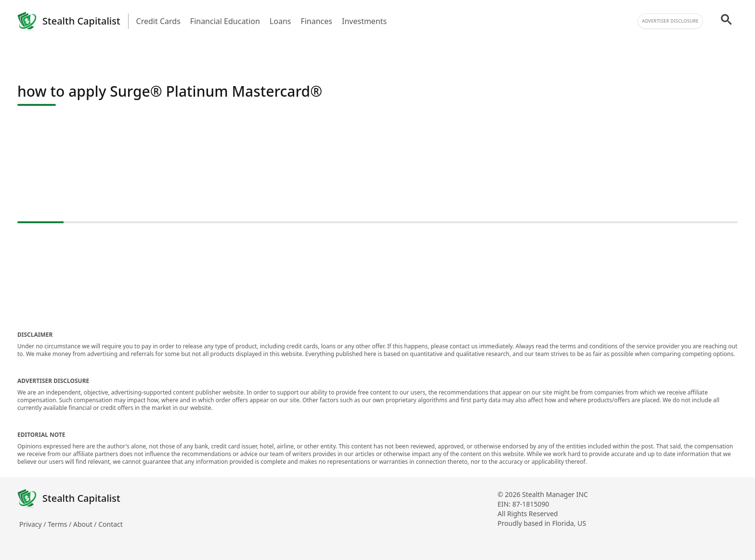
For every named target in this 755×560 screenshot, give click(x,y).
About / (86, 524)
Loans (280, 21)
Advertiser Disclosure (670, 21)
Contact (111, 524)
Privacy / (33, 524)
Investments (364, 21)
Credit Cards (158, 21)
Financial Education (225, 21)
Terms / (60, 524)
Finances (316, 21)
